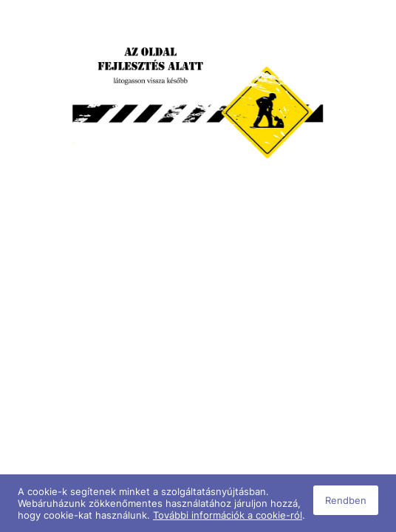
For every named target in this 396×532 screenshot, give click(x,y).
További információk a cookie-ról (228, 515)
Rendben (346, 500)
